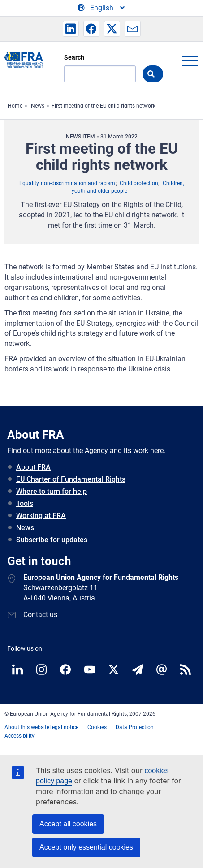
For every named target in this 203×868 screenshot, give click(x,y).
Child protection (139, 183)
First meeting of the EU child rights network (104, 106)
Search (74, 57)
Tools (25, 503)
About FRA (33, 467)
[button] (71, 29)
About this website (27, 727)
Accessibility (19, 736)
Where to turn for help (52, 491)
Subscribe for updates (52, 540)
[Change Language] (102, 8)
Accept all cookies (68, 824)
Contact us (40, 615)
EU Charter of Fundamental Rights (71, 479)
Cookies (97, 727)
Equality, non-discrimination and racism (67, 183)
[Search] (100, 74)
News (38, 106)
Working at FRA (41, 516)
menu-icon (190, 60)
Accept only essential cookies (86, 847)
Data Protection (135, 727)
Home (15, 106)
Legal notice (64, 727)
